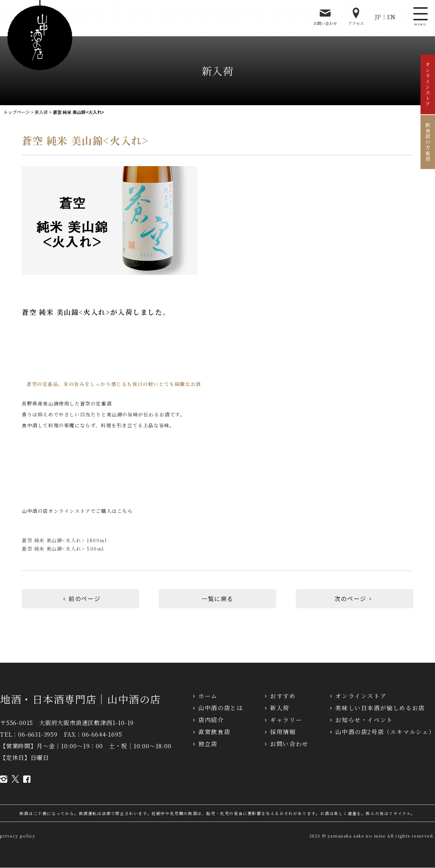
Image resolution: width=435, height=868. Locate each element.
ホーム (208, 696)
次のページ (355, 599)
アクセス (356, 17)
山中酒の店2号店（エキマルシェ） (385, 732)
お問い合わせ (325, 17)
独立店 (208, 744)
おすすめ (283, 696)
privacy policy (18, 836)
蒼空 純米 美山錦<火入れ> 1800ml (65, 540)
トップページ (17, 112)
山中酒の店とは (221, 708)
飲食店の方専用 (428, 142)
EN (391, 17)
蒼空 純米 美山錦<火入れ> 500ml (63, 549)
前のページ (80, 599)
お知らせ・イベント (364, 720)
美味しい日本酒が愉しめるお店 (380, 708)
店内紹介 (211, 720)
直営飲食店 (214, 732)
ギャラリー (286, 720)
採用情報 (283, 732)
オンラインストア (428, 84)
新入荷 (41, 112)
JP (378, 17)
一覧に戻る (217, 599)
